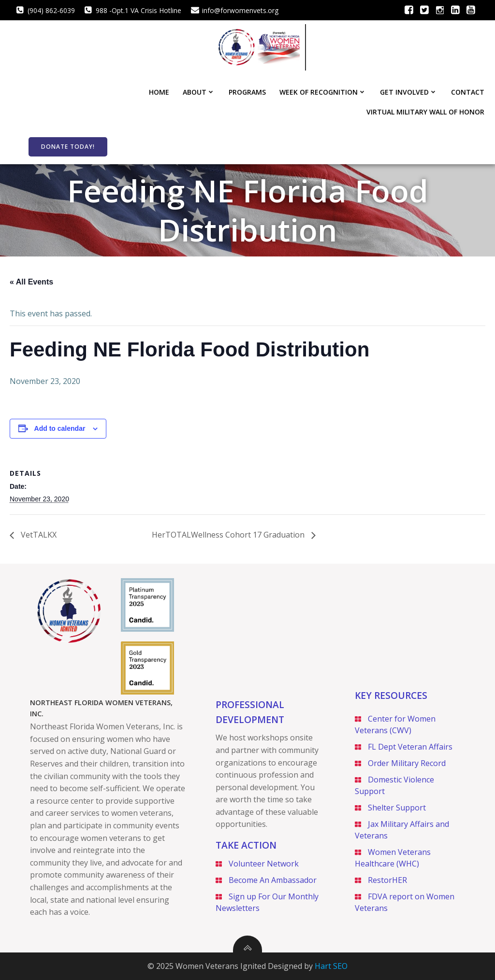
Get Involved (409, 92)
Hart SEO (331, 966)
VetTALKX (38, 535)
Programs (247, 92)
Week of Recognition (323, 92)
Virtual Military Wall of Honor (425, 112)
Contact (468, 92)
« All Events (31, 282)
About (199, 92)
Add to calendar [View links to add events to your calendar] (60, 428)
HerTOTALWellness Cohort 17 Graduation (229, 535)
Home (159, 92)
